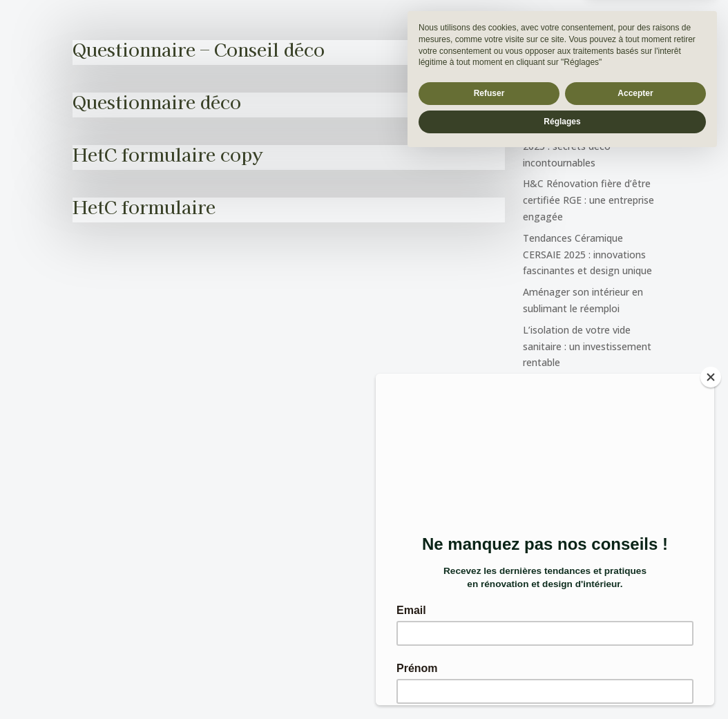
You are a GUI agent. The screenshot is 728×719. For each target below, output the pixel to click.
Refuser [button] (489, 654)
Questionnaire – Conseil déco (199, 49)
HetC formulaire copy (167, 154)
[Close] (711, 377)
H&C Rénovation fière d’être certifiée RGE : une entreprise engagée (588, 200)
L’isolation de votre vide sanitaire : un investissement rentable (587, 346)
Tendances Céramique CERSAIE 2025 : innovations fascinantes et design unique (587, 255)
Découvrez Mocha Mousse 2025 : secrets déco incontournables (584, 146)
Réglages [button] (562, 682)
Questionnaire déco (157, 101)
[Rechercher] (640, 54)
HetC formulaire (144, 206)
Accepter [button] (635, 654)
